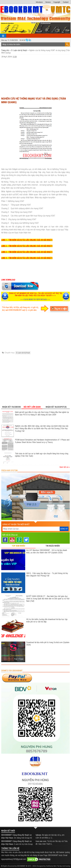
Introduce (39, 2)
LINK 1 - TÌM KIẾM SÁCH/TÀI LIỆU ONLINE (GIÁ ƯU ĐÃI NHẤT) (27, 240)
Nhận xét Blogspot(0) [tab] (56, 407)
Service (48, 2)
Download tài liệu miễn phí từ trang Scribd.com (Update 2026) (48, 644)
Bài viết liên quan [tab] (32, 407)
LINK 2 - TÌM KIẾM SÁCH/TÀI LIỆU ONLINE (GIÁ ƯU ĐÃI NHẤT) (27, 246)
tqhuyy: (39, 835)
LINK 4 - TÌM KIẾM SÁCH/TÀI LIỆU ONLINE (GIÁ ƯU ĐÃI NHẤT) (27, 258)
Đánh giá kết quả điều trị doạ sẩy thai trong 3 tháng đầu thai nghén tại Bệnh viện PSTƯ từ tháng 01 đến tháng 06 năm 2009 (42, 413)
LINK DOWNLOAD (8, 280)
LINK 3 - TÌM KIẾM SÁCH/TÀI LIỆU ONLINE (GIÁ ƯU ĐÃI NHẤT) (27, 252)
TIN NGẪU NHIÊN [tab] (53, 546)
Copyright (57, 2)
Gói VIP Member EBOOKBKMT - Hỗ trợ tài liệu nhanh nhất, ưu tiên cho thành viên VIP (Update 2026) (47, 551)
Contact (66, 2)
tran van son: (41, 841)
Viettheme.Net (51, 866)
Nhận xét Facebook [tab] (11, 407)
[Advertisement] (35, 76)
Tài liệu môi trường (64, 866)
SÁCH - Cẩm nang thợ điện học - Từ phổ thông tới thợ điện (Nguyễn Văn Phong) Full (47, 574)
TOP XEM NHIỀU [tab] (18, 546)
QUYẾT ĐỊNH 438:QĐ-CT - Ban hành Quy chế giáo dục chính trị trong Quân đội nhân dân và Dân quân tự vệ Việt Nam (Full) (48, 599)
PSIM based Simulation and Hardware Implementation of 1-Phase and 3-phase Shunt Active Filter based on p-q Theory (42, 441)
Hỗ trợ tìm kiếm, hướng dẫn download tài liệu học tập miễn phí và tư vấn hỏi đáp (47, 621)
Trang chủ (5, 50)
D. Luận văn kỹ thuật (19, 50)
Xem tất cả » (65, 467)
